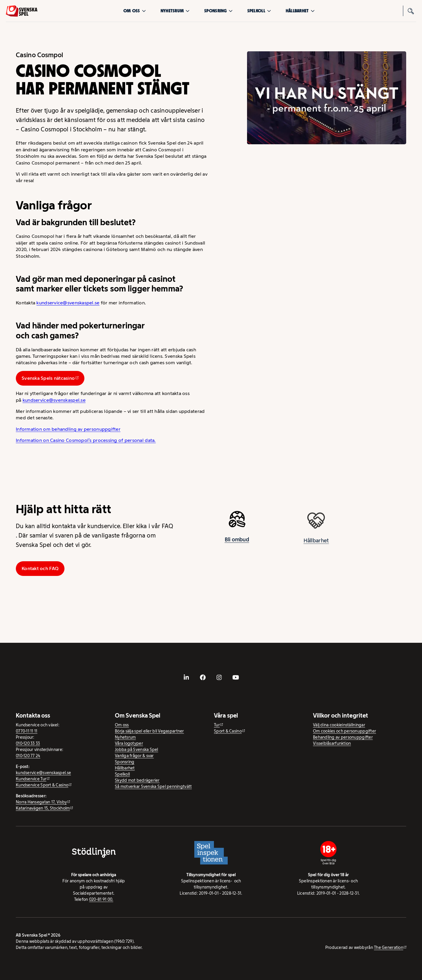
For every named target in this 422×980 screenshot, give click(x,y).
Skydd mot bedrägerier (137, 780)
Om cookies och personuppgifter (344, 731)
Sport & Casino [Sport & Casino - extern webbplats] (228, 731)
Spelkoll (259, 11)
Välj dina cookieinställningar (339, 725)
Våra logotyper (129, 743)
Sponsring (218, 11)
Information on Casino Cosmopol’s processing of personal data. (86, 440)
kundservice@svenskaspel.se (68, 303)
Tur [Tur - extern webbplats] (217, 725)
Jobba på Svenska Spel (137, 750)
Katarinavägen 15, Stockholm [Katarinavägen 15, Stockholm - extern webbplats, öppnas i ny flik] (43, 808)
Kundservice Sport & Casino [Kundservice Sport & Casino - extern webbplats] (42, 785)
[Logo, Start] (22, 11)
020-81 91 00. (101, 899)
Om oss (135, 11)
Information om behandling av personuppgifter (68, 429)
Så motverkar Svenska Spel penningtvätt (153, 786)
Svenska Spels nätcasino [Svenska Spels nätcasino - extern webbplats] (48, 378)
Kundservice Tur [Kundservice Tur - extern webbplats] (31, 779)
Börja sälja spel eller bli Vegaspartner (149, 731)
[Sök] (411, 11)
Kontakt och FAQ (40, 568)
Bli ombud (237, 545)
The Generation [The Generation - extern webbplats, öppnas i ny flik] (389, 947)
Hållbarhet (300, 11)
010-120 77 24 (28, 756)
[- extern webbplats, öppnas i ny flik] (186, 677)
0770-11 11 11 (27, 731)
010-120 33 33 (28, 743)
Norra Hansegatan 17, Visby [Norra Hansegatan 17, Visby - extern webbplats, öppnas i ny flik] (41, 802)
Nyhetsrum (175, 11)
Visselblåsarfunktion (332, 743)
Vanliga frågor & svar (134, 756)
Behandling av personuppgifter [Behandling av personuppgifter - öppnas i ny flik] (343, 737)
